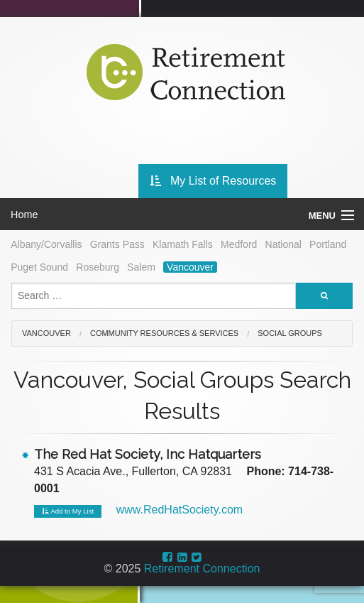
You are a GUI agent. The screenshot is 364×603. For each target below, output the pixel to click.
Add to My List (68, 511)
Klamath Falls (183, 244)
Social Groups (290, 333)
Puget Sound (39, 267)
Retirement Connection (202, 569)
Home (24, 214)
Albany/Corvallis (46, 244)
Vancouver (190, 267)
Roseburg (98, 267)
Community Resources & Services (164, 333)
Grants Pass (117, 244)
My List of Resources (213, 181)
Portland (328, 244)
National (283, 244)
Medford (239, 244)
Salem (141, 267)
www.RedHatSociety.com (180, 510)
